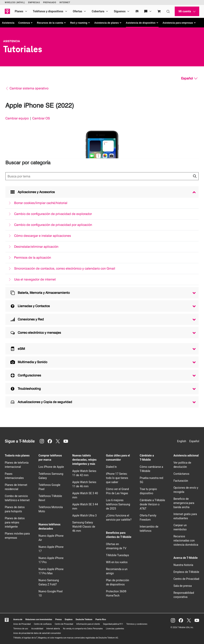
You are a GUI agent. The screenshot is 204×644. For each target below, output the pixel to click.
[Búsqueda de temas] (102, 176)
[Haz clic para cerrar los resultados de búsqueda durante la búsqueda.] (195, 176)
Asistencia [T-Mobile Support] (12, 41)
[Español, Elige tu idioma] (189, 78)
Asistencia (8, 23)
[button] (26, 23)
